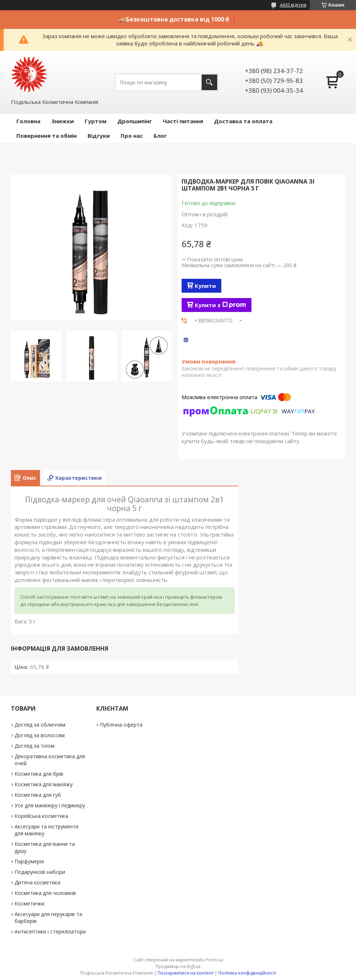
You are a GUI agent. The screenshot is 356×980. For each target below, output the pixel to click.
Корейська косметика (41, 816)
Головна (28, 121)
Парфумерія (29, 861)
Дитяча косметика (37, 882)
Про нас (132, 136)
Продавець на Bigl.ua (178, 966)
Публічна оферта (121, 725)
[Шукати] (209, 82)
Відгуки (99, 136)
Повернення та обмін (46, 136)
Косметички (29, 903)
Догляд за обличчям (40, 725)
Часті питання (183, 121)
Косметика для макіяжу (44, 784)
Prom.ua (214, 960)
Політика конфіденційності (247, 973)
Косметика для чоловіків (45, 893)
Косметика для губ (38, 795)
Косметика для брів (39, 774)
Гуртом (96, 121)
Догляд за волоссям (40, 735)
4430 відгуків (293, 5)
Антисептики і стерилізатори (50, 931)
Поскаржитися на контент (186, 973)
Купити (205, 286)
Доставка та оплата (243, 121)
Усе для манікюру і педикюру (50, 805)
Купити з (220, 305)
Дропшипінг (135, 121)
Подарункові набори (40, 872)
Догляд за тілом (35, 746)
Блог (160, 136)
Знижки (62, 121)
